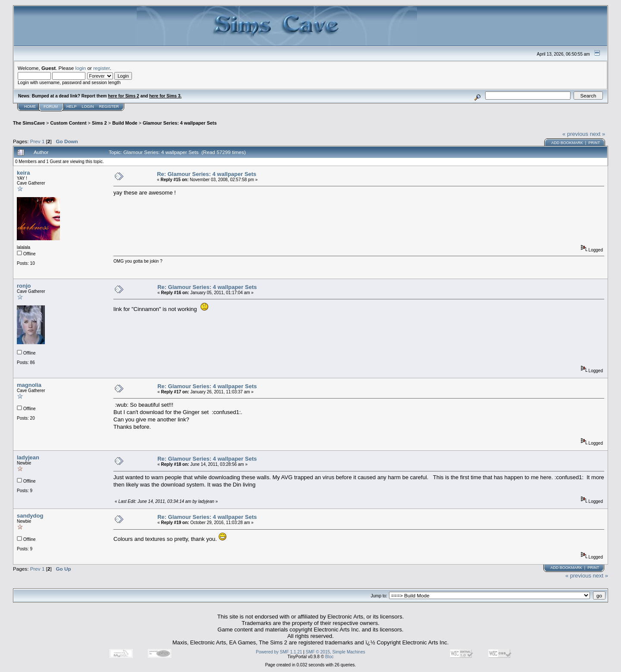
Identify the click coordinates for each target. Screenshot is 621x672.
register (101, 68)
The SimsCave (29, 123)
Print (594, 143)
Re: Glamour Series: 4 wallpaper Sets (207, 174)
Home (30, 107)
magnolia (29, 385)
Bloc (329, 657)
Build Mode (125, 123)
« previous (575, 134)
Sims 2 (99, 123)
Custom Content (68, 123)
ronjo (24, 286)
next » (597, 134)
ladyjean (28, 457)
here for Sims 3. (165, 96)
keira (23, 173)
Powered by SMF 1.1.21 (279, 652)
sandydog (30, 516)
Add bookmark (567, 143)
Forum (51, 107)
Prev (35, 141)
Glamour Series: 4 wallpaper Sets (180, 123)
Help (72, 107)
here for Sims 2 (123, 96)
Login (88, 107)
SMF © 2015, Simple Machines (336, 652)
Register (109, 107)
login (81, 68)
